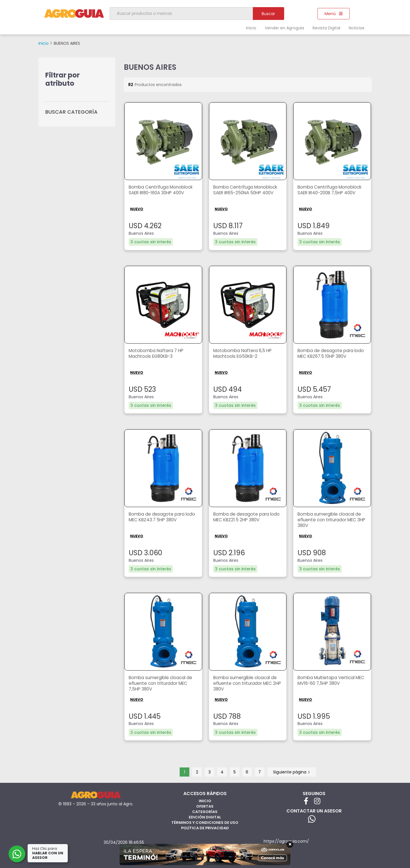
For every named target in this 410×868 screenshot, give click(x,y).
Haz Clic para (48, 853)
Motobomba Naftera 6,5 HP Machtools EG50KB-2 (244, 354)
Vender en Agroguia (284, 28)
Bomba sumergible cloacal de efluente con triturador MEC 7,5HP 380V (162, 684)
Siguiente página (292, 772)
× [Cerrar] (290, 844)
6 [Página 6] (247, 772)
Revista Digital (326, 28)
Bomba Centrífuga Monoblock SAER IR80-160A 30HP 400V (163, 190)
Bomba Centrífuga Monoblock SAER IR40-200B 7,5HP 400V (332, 190)
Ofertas (205, 806)
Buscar (268, 14)
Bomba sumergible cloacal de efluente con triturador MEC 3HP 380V (331, 520)
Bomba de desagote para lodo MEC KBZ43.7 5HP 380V (163, 517)
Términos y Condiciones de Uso (205, 822)
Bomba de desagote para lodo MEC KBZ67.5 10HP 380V (332, 354)
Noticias (357, 28)
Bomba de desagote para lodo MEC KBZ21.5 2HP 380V (247, 517)
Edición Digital (205, 817)
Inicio (251, 28)
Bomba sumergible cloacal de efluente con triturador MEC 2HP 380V (247, 684)
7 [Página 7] (260, 772)
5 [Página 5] (235, 772)
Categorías (205, 811)
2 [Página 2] (197, 772)
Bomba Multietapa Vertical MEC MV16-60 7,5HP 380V (328, 681)
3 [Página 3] (210, 772)
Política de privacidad (205, 828)
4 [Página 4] (222, 772)
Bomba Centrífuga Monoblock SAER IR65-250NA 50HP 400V (247, 190)
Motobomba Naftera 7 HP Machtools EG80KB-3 (158, 354)
